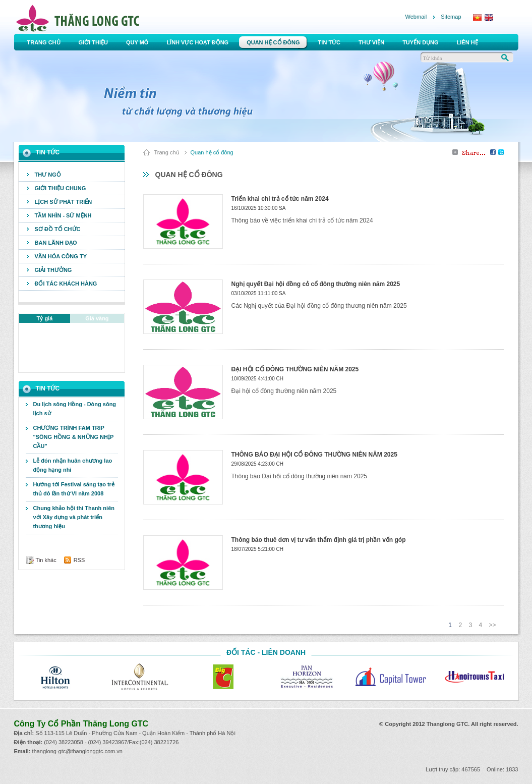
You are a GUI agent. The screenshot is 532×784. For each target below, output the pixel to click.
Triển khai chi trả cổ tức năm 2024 (280, 199)
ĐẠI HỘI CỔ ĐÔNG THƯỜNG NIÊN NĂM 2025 (295, 369)
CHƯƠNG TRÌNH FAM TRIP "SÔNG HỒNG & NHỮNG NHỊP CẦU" (74, 437)
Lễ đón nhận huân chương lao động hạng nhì (73, 465)
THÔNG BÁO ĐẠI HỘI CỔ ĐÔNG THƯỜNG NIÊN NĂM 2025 (314, 455)
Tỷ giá (45, 318)
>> (492, 625)
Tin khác (46, 560)
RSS (79, 560)
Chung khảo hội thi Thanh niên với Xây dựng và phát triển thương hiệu (74, 517)
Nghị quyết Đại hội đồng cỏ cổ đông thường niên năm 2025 (316, 284)
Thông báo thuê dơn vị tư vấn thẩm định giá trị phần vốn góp (319, 540)
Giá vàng (97, 318)
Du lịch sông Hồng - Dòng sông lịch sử (75, 409)
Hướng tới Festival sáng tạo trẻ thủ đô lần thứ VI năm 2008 (74, 489)
